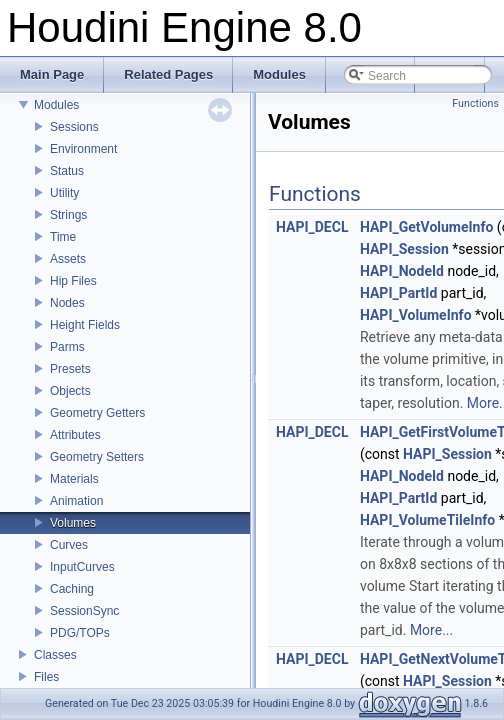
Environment (83, 149)
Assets (68, 259)
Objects (70, 391)
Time (63, 237)
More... (431, 630)
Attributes (75, 435)
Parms (67, 347)
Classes (55, 655)
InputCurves (82, 567)
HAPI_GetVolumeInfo (426, 227)
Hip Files (73, 281)
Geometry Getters (97, 413)
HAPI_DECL (312, 227)
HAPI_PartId (398, 293)
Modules (56, 105)
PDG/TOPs (80, 633)
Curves (69, 545)
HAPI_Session (404, 249)
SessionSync (84, 611)
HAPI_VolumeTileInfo (427, 520)
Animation (76, 501)
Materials (74, 479)
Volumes (73, 523)
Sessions (74, 127)
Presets (70, 369)
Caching (72, 589)
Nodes (67, 303)
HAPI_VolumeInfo (416, 315)
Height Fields (85, 325)
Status (67, 171)
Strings (68, 215)
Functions (475, 103)
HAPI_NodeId (402, 271)
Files (46, 677)
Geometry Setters (97, 457)
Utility (64, 193)
